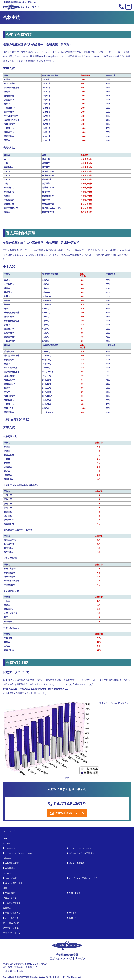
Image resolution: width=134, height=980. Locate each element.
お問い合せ (74, 918)
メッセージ (10, 848)
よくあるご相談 (12, 918)
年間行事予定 (75, 893)
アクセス (73, 913)
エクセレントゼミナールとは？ (82, 848)
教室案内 (7, 908)
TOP (5, 838)
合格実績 (7, 858)
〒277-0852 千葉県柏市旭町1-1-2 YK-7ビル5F (26, 964)
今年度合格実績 (12, 863)
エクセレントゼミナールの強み (19, 853)
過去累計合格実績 (77, 863)
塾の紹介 (7, 843)
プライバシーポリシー (13, 933)
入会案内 (7, 873)
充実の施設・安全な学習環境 (81, 853)
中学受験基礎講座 (13, 903)
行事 (5, 888)
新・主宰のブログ (11, 923)
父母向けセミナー (11, 898)
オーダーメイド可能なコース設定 (83, 878)
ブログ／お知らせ (13, 913)
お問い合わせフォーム (67, 813)
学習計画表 (10, 893)
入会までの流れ (12, 878)
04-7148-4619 (67, 804)
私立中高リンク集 (11, 928)
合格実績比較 (11, 868)
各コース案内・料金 (14, 883)
